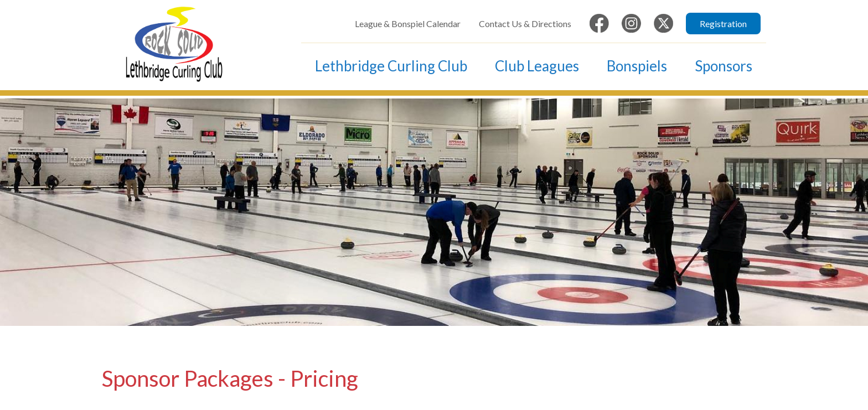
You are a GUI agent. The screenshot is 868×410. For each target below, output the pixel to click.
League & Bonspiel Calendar (408, 24)
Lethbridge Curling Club (391, 66)
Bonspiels (637, 66)
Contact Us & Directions (525, 24)
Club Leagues (537, 66)
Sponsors (724, 66)
